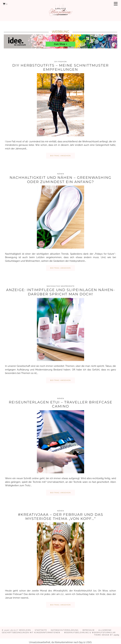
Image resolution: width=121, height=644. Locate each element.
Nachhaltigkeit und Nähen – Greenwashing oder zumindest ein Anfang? (60, 176)
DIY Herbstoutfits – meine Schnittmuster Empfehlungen (60, 64)
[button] (117, 4)
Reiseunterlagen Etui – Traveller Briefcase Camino (61, 401)
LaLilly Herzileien (20, 627)
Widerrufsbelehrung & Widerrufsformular (90, 629)
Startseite (41, 627)
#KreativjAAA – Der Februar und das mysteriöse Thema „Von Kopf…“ (61, 513)
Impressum (88, 627)
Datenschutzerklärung (65, 627)
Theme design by (107, 632)
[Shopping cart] (5, 4)
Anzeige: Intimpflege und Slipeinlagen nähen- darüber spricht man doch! (60, 289)
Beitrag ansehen (60, 152)
